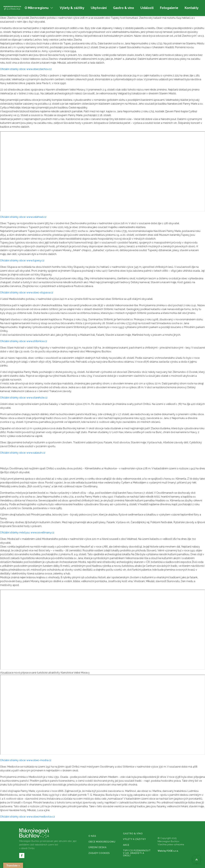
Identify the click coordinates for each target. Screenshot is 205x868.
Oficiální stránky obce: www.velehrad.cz (23, 217)
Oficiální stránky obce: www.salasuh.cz (23, 453)
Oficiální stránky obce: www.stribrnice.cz (24, 341)
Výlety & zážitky (72, 8)
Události (147, 8)
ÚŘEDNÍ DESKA (97, 847)
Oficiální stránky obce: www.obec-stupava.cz (27, 293)
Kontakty (192, 8)
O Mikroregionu (39, 8)
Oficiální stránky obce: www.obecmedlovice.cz (27, 817)
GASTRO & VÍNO (133, 834)
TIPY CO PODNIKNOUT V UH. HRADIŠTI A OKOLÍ (137, 853)
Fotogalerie (169, 8)
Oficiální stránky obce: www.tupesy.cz (22, 261)
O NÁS (92, 836)
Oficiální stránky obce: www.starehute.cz (24, 398)
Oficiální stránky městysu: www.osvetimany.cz (27, 533)
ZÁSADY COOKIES (99, 853)
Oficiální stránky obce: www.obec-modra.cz (26, 760)
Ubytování (99, 8)
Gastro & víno (124, 8)
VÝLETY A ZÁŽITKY (134, 839)
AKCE (126, 845)
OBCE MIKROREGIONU (102, 842)
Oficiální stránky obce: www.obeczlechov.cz (26, 69)
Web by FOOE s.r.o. (168, 851)
